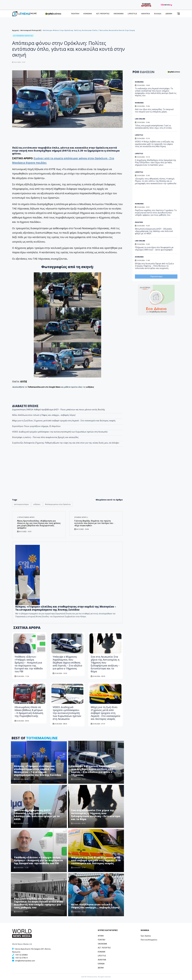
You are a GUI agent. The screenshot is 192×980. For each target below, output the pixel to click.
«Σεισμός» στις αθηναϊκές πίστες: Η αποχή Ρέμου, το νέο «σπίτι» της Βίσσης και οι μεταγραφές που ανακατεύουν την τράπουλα (156, 181)
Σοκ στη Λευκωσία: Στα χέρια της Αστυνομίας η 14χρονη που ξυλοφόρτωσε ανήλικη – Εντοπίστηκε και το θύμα (105, 664)
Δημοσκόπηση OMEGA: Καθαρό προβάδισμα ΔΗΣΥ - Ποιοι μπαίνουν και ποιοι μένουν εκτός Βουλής (59, 410)
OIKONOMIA (102, 944)
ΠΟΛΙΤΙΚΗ (75, 14)
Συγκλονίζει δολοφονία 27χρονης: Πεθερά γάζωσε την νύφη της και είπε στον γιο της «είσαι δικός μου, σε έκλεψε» (66, 443)
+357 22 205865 (21, 955)
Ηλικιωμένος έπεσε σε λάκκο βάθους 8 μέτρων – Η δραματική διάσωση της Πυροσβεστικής (29, 712)
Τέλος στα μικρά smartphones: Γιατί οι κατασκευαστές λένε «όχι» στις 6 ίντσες (153, 127)
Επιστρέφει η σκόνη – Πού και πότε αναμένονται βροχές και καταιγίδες (45, 437)
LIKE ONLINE (140, 119)
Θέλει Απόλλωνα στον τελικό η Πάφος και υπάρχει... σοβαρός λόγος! (44, 415)
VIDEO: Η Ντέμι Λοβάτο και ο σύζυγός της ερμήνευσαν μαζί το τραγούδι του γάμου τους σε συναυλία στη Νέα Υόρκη (154, 144)
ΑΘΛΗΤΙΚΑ (146, 14)
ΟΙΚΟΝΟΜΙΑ (119, 14)
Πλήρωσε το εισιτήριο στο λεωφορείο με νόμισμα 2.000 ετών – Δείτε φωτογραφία (154, 248)
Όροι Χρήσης (146, 936)
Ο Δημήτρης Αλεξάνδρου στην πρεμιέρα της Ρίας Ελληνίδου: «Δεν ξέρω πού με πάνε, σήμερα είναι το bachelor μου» (156, 162)
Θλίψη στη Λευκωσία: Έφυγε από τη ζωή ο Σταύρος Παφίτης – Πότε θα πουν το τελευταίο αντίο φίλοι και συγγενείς (154, 266)
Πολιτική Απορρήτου (149, 940)
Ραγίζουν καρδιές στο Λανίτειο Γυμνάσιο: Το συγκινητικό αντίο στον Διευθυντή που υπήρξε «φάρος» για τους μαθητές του (38, 903)
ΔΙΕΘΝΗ (169, 14)
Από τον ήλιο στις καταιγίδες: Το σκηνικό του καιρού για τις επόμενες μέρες (154, 110)
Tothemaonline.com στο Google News (44, 387)
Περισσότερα (156, 276)
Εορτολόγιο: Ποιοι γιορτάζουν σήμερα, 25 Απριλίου (36, 426)
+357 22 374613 (21, 958)
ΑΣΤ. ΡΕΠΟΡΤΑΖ (103, 14)
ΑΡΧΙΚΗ (101, 936)
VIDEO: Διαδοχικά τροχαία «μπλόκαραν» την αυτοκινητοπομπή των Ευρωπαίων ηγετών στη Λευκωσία (60, 432)
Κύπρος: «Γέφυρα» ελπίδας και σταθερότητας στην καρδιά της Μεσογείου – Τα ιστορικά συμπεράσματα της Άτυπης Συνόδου (66, 608)
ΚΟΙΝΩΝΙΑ (88, 14)
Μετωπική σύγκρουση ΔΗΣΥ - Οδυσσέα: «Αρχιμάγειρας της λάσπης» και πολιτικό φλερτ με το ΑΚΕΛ (37, 815)
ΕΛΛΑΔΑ (158, 14)
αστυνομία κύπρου (21, 504)
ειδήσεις (90, 387)
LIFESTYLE (132, 14)
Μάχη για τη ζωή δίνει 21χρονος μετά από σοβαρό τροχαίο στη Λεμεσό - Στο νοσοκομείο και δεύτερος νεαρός (64, 421)
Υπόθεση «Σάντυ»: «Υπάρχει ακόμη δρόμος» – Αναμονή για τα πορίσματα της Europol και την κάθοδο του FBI (29, 664)
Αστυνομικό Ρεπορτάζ (31, 30)
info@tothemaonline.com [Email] (25, 961)
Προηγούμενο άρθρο (26, 517)
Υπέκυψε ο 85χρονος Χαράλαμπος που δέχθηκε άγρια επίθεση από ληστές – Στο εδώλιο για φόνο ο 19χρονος (67, 663)
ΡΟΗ (143, 72)
